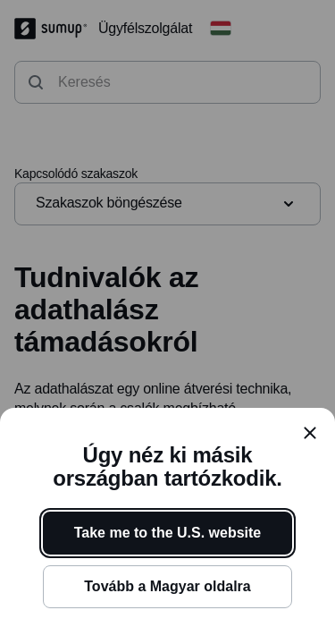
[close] (310, 433)
